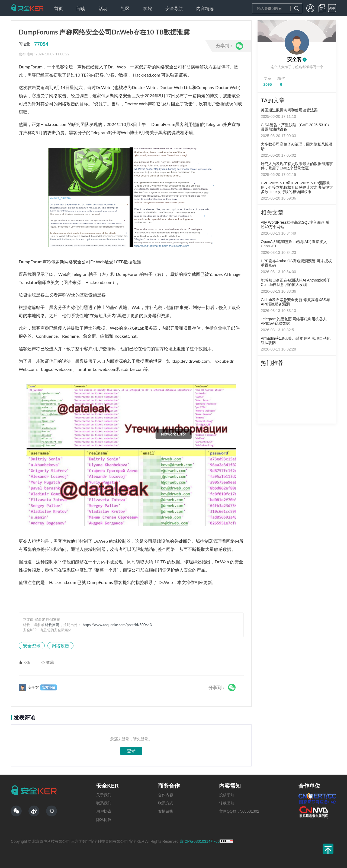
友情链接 (166, 811)
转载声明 (52, 625)
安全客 (294, 59)
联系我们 (104, 803)
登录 (131, 751)
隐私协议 (104, 820)
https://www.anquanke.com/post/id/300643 (117, 625)
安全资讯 (32, 646)
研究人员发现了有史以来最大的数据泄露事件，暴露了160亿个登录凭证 (297, 166)
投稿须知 (227, 795)
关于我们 (104, 795)
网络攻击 (60, 646)
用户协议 (104, 811)
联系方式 (166, 803)
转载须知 (227, 803)
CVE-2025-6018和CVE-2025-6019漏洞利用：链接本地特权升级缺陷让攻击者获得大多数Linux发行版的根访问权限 (297, 187)
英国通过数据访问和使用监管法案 (289, 110)
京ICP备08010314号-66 (200, 841)
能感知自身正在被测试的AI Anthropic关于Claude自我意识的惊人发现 (296, 282)
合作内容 (166, 795)
